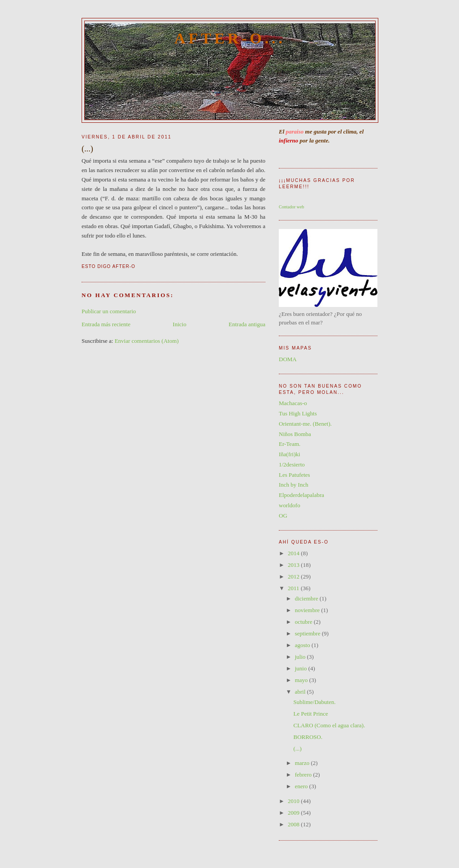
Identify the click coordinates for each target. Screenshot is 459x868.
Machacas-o (293, 403)
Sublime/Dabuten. (314, 702)
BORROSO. (308, 737)
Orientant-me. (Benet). (305, 424)
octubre (304, 622)
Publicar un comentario (109, 311)
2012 (294, 577)
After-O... (230, 38)
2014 (294, 553)
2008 (294, 824)
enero (302, 786)
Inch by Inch (294, 485)
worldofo (290, 505)
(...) (297, 749)
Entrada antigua (247, 324)
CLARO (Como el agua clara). (329, 725)
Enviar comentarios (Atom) (147, 341)
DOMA (288, 359)
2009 (294, 813)
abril (301, 692)
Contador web (291, 207)
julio (301, 657)
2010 (294, 801)
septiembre (308, 633)
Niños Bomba (295, 434)
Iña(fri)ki (290, 454)
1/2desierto (292, 464)
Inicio (179, 324)
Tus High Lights (298, 413)
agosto (303, 645)
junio (302, 668)
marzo (303, 763)
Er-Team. (290, 444)
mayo (302, 680)
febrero (304, 775)
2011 (294, 588)
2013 (294, 565)
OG (283, 516)
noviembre (308, 610)
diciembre (307, 598)
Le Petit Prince (310, 714)
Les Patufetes (294, 475)
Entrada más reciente (106, 324)
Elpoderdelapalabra (301, 495)
